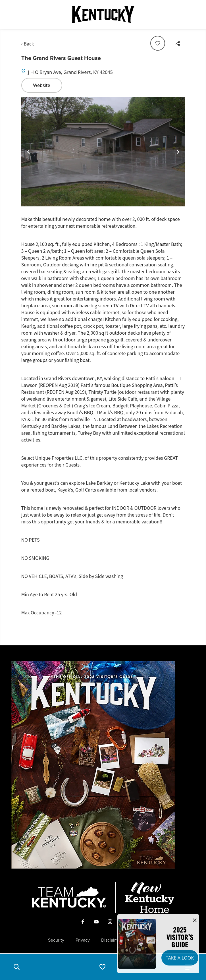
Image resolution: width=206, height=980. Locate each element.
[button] (16, 967)
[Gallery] (103, 152)
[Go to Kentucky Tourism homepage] (103, 14)
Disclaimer (112, 940)
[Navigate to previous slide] (28, 152)
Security (56, 940)
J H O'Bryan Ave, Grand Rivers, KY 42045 (70, 72)
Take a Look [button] (180, 958)
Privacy (83, 940)
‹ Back (28, 44)
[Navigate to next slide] (178, 152)
